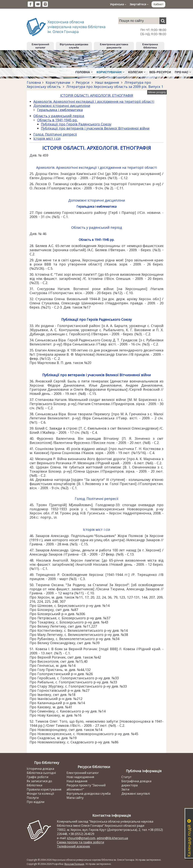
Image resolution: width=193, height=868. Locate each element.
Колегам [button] (137, 72)
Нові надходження (80, 777)
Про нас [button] (183, 72)
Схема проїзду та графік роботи (80, 842)
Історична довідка (40, 769)
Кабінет (158, 4)
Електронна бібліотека (150, 46)
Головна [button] (84, 72)
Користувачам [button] (110, 72)
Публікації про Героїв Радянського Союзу (76, 124)
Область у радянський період (59, 116)
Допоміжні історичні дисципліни (62, 106)
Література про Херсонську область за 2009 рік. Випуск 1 (114, 87)
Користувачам (58, 82)
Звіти (125, 789)
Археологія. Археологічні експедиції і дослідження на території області (94, 101)
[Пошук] (163, 21)
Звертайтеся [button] (139, 4)
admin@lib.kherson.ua (112, 838)
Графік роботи (38, 777)
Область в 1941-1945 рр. (57, 120)
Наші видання (107, 82)
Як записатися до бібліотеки (39, 783)
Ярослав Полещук (74, 864)
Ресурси (83, 82)
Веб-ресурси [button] (160, 72)
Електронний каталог (40, 46)
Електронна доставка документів (114, 46)
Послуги (33, 798)
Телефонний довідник (74, 846)
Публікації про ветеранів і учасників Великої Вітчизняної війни (95, 128)
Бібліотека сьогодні (41, 773)
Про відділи (36, 802)
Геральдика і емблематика (60, 110)
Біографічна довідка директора (136, 783)
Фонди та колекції (40, 794)
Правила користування (44, 789)
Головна (34, 82)
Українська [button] (118, 4)
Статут (126, 777)
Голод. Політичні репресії (55, 134)
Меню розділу (157, 92)
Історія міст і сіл (47, 138)
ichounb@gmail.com (81, 838)
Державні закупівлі (136, 794)
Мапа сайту (75, 798)
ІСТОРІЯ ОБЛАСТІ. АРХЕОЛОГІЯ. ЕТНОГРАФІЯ (97, 95)
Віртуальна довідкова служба (74, 46)
